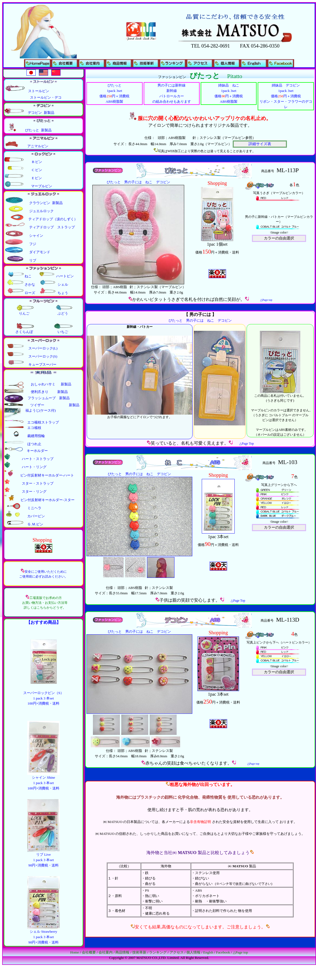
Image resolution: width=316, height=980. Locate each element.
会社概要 (89, 952)
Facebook (223, 952)
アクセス (177, 952)
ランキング (158, 952)
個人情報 (193, 952)
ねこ (149, 182)
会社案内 (106, 952)
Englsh (208, 952)
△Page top (240, 952)
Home (75, 952)
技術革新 (139, 952)
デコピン (163, 182)
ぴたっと (114, 182)
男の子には (133, 182)
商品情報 (122, 952)
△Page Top (247, 444)
